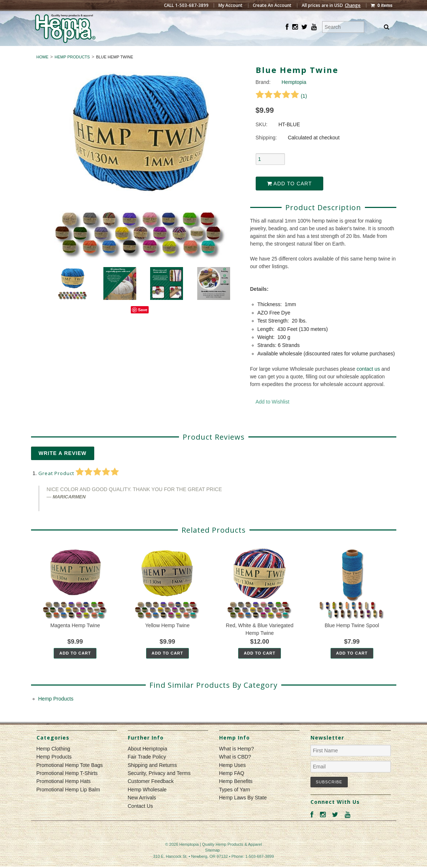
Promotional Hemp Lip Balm (68, 803)
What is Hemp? (237, 762)
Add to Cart (289, 197)
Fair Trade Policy (147, 770)
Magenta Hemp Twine (75, 639)
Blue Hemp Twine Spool (352, 639)
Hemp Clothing (183, 53)
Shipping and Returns (152, 778)
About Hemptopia (148, 762)
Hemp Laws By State (243, 811)
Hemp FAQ (232, 786)
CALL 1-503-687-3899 (186, 5)
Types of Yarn (235, 803)
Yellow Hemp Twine (167, 639)
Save (143, 323)
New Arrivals (142, 811)
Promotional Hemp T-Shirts (67, 786)
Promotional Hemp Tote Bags (70, 778)
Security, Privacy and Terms (159, 786)
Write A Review (63, 466)
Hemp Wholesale (147, 803)
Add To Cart (75, 666)
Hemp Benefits (236, 795)
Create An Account (272, 5)
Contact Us (140, 819)
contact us (368, 382)
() (281, 109)
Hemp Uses (232, 778)
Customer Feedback (151, 795)
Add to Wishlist (273, 415)
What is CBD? (235, 770)
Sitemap (212, 863)
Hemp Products (244, 53)
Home (43, 70)
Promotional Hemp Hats (64, 795)
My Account (230, 5)
